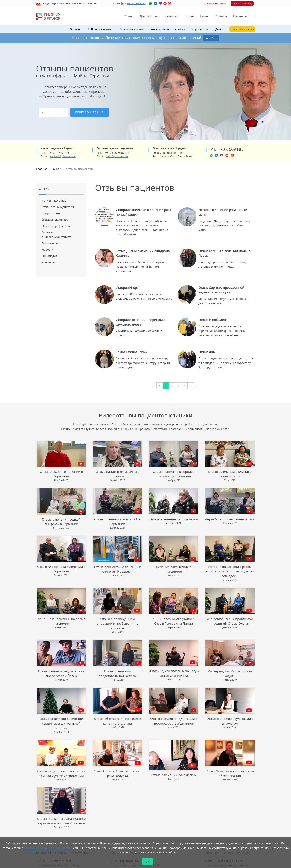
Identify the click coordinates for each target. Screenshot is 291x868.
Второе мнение (200, 29)
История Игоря (127, 288)
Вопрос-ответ (51, 213)
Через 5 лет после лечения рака (230, 519)
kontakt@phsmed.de (63, 156)
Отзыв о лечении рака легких (174, 775)
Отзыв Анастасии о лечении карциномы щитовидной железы (61, 723)
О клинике (76, 29)
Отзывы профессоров (57, 226)
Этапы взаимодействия (58, 207)
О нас (57, 169)
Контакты (48, 262)
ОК (147, 862)
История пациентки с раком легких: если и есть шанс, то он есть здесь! (230, 571)
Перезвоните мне (216, 4)
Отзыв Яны (207, 352)
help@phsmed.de (117, 156)
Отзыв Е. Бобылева (213, 320)
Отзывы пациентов (55, 220)
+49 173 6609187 (136, 3)
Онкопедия (49, 256)
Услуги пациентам (54, 200)
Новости (48, 249)
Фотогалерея (50, 243)
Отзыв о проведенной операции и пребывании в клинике (118, 623)
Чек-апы (180, 29)
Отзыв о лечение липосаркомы (174, 519)
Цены (204, 16)
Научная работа (159, 29)
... (137, 234)
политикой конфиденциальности (47, 848)
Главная (42, 169)
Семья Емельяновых (131, 352)
